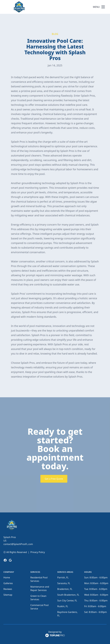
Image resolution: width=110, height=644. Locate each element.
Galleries (8, 583)
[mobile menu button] (103, 7)
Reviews (8, 589)
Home (7, 577)
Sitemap (8, 595)
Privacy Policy (38, 552)
